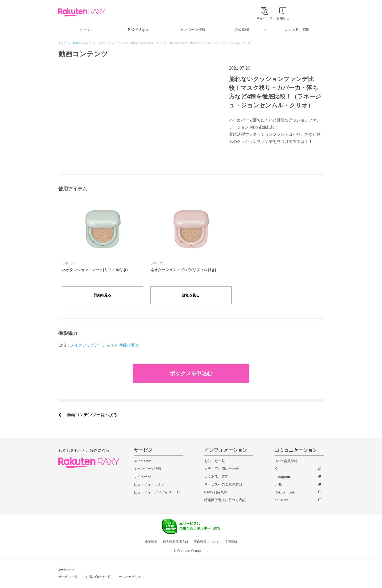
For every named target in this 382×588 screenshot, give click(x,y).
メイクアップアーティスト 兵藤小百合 (105, 339)
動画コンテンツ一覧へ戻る (92, 409)
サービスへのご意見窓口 (223, 478)
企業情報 (151, 536)
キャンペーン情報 (191, 30)
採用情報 (231, 536)
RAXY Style (138, 30)
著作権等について (206, 536)
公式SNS (242, 30)
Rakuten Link (285, 486)
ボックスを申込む (191, 368)
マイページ (142, 471)
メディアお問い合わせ (222, 463)
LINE (278, 478)
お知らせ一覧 (215, 455)
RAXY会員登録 (286, 455)
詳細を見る (103, 292)
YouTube (281, 494)
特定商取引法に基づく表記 (225, 494)
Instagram (282, 471)
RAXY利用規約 (216, 486)
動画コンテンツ (82, 43)
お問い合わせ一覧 (98, 571)
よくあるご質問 (297, 30)
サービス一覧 (68, 571)
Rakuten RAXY (82, 12)
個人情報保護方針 (176, 536)
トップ (85, 30)
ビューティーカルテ (149, 478)
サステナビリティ (132, 571)
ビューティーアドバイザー (154, 486)
